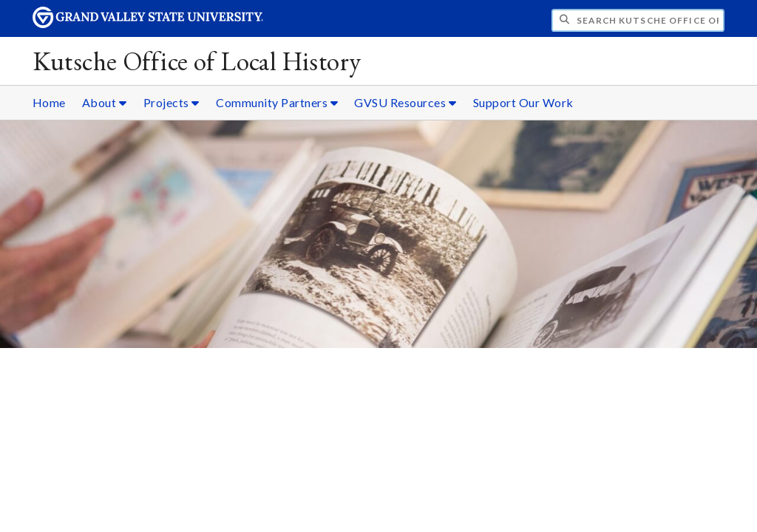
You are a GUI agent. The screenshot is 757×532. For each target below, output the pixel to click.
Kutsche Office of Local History (197, 61)
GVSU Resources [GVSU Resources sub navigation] (405, 102)
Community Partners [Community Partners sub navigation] (277, 102)
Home (49, 102)
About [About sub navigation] (105, 102)
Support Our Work (523, 102)
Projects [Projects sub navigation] (172, 102)
